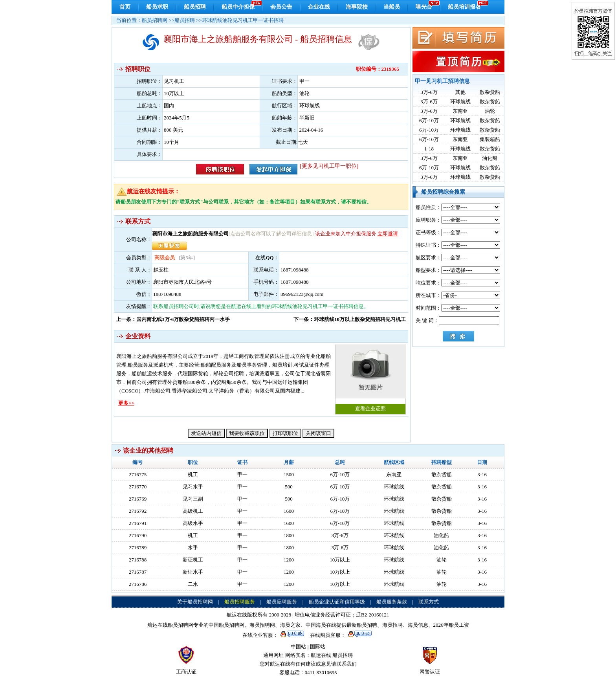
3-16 (482, 474)
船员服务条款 (392, 602)
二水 (193, 584)
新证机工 (193, 560)
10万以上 (340, 560)
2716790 (138, 535)
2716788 (138, 560)
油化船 (490, 158)
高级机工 (193, 511)
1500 (289, 474)
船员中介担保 (238, 7)
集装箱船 (490, 139)
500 (289, 487)
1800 (289, 535)
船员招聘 (195, 7)
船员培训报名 (464, 7)
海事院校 (357, 7)
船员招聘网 (155, 20)
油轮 (490, 111)
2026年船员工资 (451, 625)
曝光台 (424, 7)
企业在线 (319, 7)
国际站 (318, 647)
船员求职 (157, 7)
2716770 (138, 487)
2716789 (138, 548)
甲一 (242, 474)
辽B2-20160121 (373, 615)
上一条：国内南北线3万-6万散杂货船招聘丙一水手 (173, 319)
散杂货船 (490, 92)
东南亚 (460, 111)
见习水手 (193, 487)
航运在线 (321, 655)
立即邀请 (388, 234)
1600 (289, 511)
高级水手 (193, 523)
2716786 (138, 584)
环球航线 (460, 102)
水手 (193, 548)
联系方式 (429, 602)
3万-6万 (429, 92)
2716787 (138, 572)
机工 (193, 474)
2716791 (138, 523)
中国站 (298, 647)
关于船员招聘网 (195, 602)
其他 (460, 92)
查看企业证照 (370, 378)
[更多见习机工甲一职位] (329, 166)
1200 (289, 560)
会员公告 (281, 7)
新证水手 (193, 572)
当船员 (392, 7)
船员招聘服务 (240, 602)
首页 (125, 7)
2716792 (138, 511)
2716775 (138, 474)
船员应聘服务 (282, 602)
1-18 (429, 149)
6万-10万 (429, 120)
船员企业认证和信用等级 (337, 602)
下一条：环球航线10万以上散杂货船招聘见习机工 (350, 319)
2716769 (138, 499)
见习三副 (193, 499)
